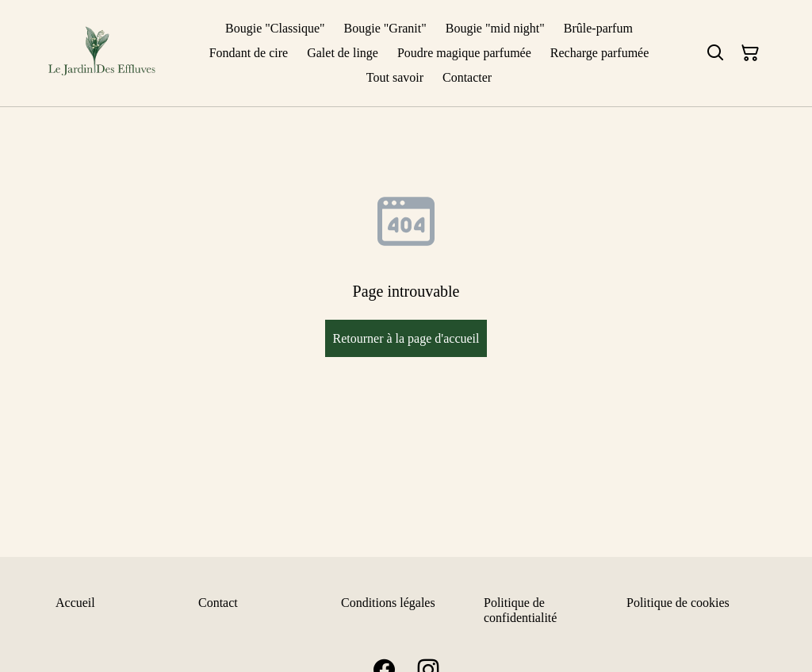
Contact (218, 603)
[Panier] (750, 53)
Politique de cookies (678, 603)
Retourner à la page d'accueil (406, 338)
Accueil (75, 603)
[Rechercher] (715, 53)
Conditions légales (388, 603)
